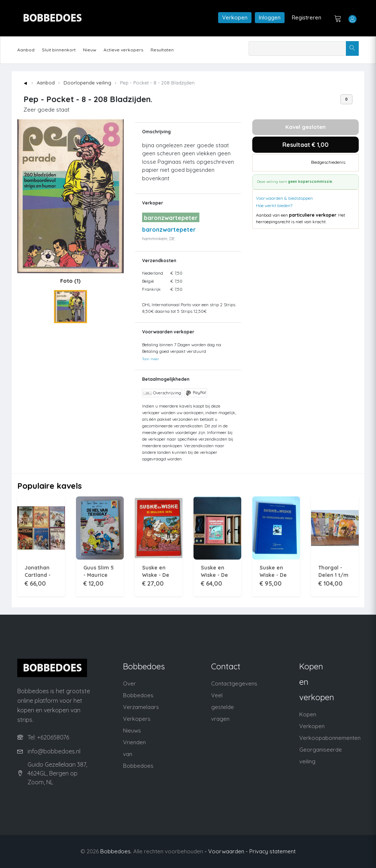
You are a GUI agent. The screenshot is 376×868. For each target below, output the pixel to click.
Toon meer (151, 359)
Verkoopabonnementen (330, 738)
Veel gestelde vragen (223, 707)
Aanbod (26, 50)
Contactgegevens (234, 683)
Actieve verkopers (123, 50)
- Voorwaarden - (226, 851)
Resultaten (162, 50)
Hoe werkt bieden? (274, 205)
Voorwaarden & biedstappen (284, 198)
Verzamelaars (141, 707)
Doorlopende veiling (87, 83)
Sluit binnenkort (59, 50)
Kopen (308, 714)
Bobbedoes (115, 851)
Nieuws (132, 730)
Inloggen (270, 17)
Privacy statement (272, 851)
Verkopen (235, 17)
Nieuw (90, 50)
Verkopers (137, 719)
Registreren (307, 17)
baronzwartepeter (169, 229)
